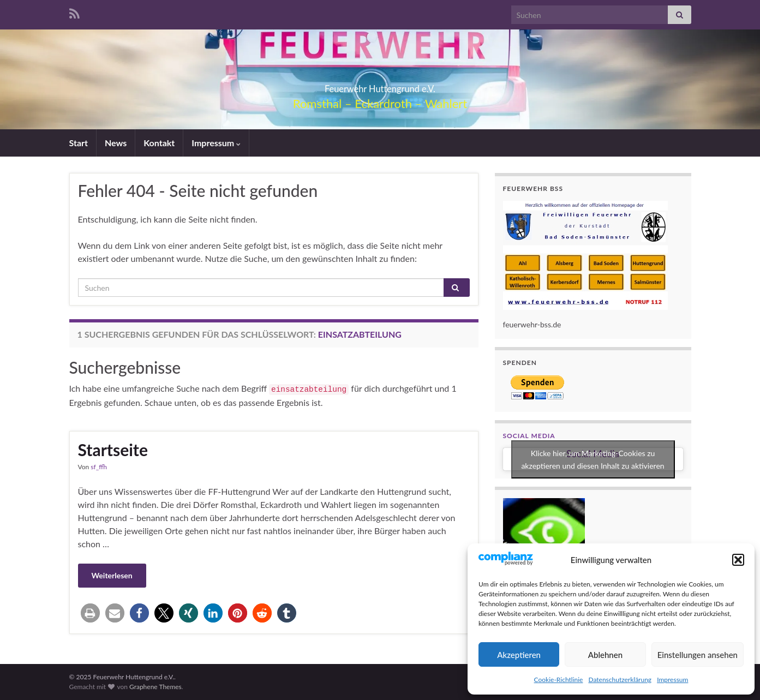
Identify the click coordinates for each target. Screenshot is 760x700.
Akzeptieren (519, 655)
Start (79, 143)
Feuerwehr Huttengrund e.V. (380, 85)
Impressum (672, 680)
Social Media (529, 436)
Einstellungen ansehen (698, 655)
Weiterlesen (112, 575)
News (116, 143)
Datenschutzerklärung (620, 680)
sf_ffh (99, 467)
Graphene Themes (155, 687)
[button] (738, 560)
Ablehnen (605, 655)
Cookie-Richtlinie (559, 680)
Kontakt (159, 143)
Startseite (113, 450)
